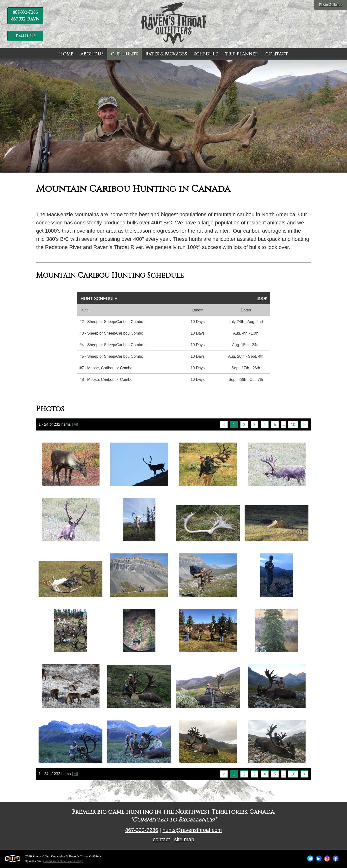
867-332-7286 (142, 830)
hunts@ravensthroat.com (192, 830)
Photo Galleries (331, 5)
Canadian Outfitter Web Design (63, 861)
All (76, 424)
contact (161, 839)
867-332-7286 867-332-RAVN (25, 16)
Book (262, 299)
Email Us (25, 36)
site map (184, 839)
